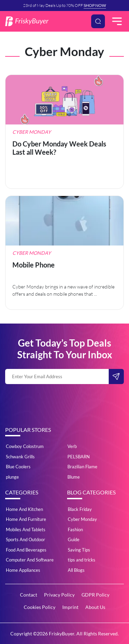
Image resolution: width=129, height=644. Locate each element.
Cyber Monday (82, 519)
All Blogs (76, 570)
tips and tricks (82, 560)
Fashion (75, 530)
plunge (12, 477)
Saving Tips (79, 550)
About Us (95, 607)
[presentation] (57, 403)
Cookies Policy (40, 607)
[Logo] (27, 21)
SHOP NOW (95, 5)
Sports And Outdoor (25, 539)
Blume (74, 477)
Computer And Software (30, 560)
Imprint (70, 607)
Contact (29, 595)
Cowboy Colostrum (25, 446)
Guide (74, 539)
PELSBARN (79, 457)
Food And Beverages (26, 550)
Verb (72, 446)
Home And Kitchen (24, 509)
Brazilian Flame (82, 467)
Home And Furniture (26, 519)
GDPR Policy (95, 595)
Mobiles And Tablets (26, 530)
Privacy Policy (59, 595)
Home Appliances (23, 570)
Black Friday (80, 509)
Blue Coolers (18, 467)
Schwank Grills (20, 457)
